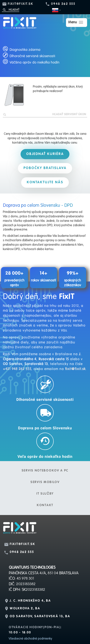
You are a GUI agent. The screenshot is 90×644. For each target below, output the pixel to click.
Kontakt (45, 505)
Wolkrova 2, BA (25, 609)
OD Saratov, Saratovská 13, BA (40, 616)
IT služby (45, 494)
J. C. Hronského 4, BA (30, 601)
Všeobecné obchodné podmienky (30, 639)
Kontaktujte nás (45, 182)
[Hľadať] (11, 10)
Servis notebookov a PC (45, 471)
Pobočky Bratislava (45, 168)
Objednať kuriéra (45, 154)
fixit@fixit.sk (20, 4)
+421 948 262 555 (17, 369)
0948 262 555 (63, 4)
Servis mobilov (45, 482)
